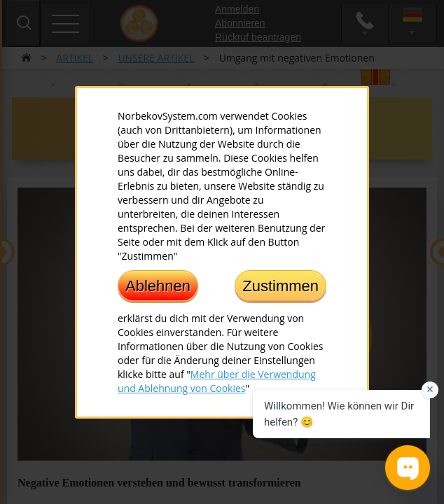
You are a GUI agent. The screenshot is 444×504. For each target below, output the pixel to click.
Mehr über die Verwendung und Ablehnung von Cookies (217, 380)
